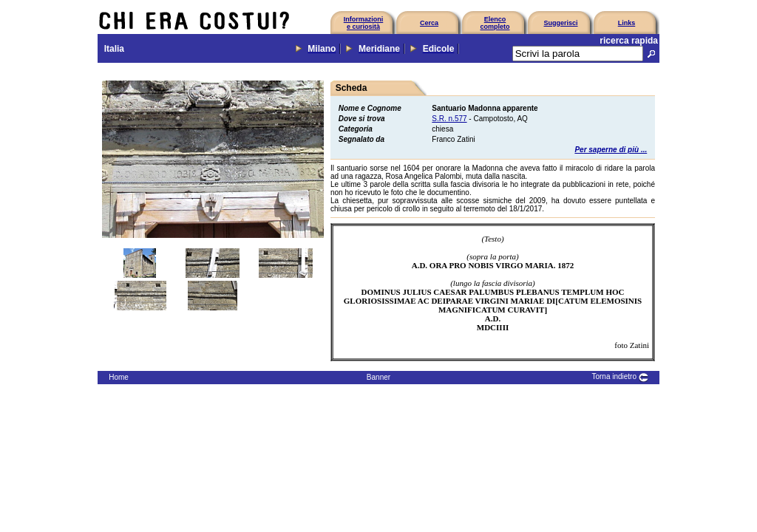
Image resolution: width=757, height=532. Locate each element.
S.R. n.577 (449, 119)
